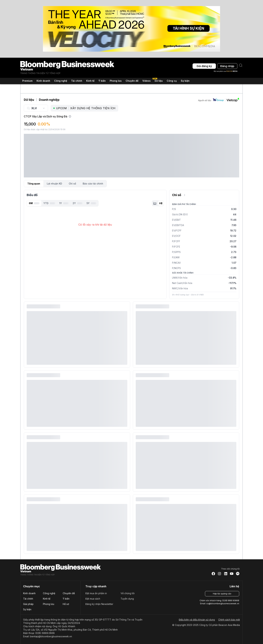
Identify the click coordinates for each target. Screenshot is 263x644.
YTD (49, 203)
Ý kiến (66, 599)
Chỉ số (72, 184)
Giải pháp (28, 604)
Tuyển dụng (127, 599)
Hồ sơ (66, 604)
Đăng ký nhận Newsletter (99, 604)
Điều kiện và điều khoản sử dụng (197, 620)
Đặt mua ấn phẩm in (96, 593)
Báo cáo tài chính (93, 184)
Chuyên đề (69, 593)
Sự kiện (185, 81)
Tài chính (28, 599)
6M (34, 203)
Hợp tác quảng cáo (222, 594)
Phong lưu (49, 604)
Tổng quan (34, 184)
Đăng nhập (227, 66)
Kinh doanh (29, 593)
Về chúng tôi (128, 593)
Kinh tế (47, 599)
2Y (78, 203)
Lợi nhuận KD (54, 184)
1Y (64, 203)
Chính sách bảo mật (229, 620)
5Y (91, 203)
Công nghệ (49, 593)
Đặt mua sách (93, 599)
